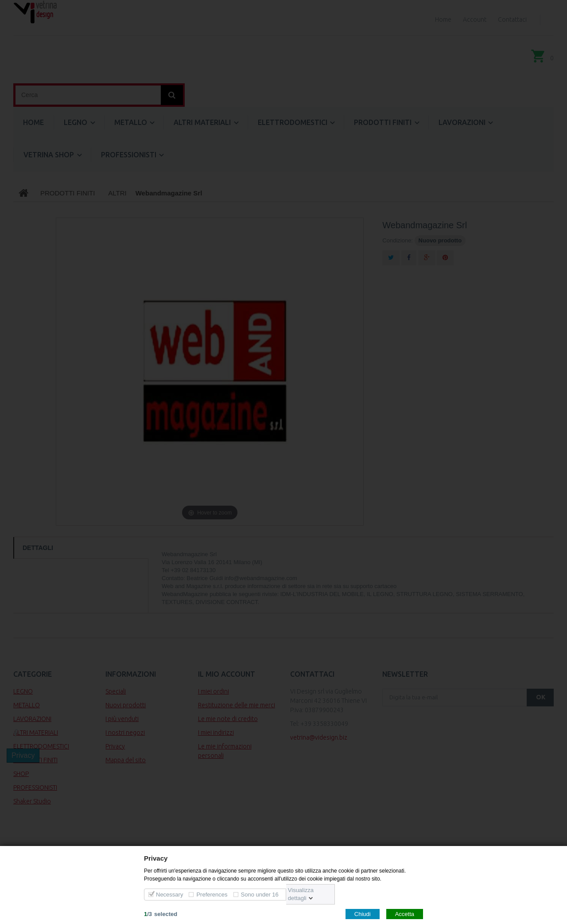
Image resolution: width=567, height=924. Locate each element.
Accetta (405, 914)
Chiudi (363, 914)
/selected (161, 914)
